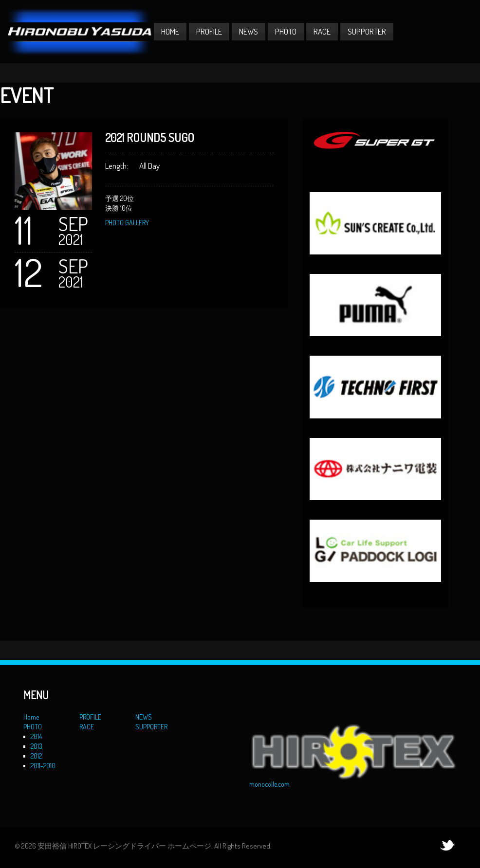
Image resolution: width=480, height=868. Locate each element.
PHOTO (286, 31)
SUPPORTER (367, 31)
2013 (37, 746)
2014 (36, 736)
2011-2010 (43, 766)
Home (170, 31)
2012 (36, 756)
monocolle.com (269, 784)
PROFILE (209, 31)
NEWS (249, 31)
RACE (322, 31)
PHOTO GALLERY (127, 223)
